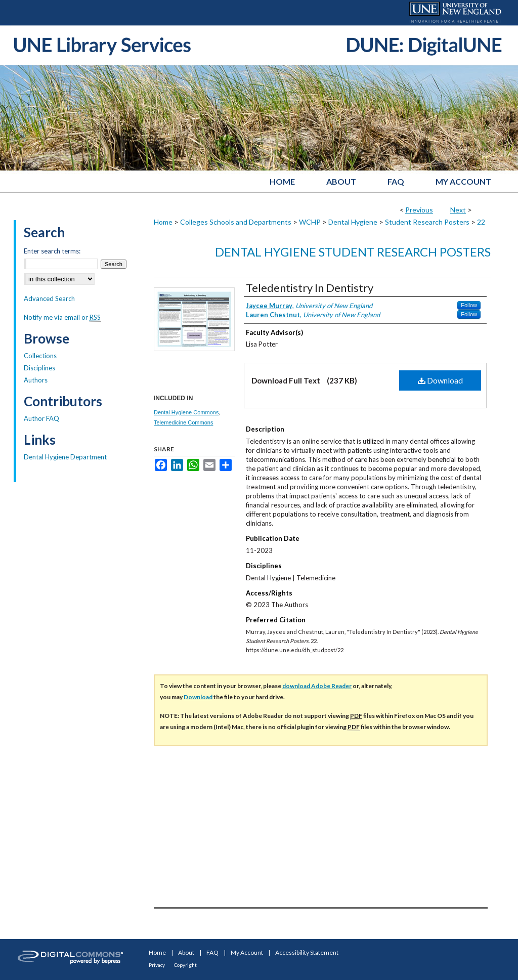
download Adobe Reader (317, 686)
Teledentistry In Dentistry (310, 288)
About (186, 952)
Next (458, 210)
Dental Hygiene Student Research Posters (353, 252)
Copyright (185, 965)
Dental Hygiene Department (65, 457)
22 (481, 222)
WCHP (310, 222)
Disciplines (39, 368)
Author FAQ (41, 418)
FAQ (212, 952)
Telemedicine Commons (183, 422)
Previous (419, 210)
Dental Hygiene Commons (186, 412)
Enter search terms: (52, 251)
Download (440, 380)
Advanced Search (49, 299)
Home (163, 222)
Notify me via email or (62, 317)
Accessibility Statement (307, 952)
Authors (36, 380)
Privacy (157, 965)
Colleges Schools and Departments (236, 222)
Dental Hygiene (353, 222)
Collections (40, 356)
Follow (469, 305)
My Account (247, 952)
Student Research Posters (427, 222)
